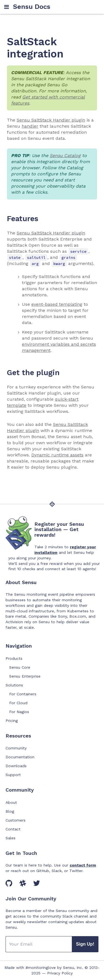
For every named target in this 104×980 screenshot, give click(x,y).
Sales (11, 838)
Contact (13, 829)
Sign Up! (85, 944)
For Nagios (19, 712)
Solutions (14, 685)
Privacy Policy (60, 973)
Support (13, 775)
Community (16, 748)
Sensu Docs (32, 7)
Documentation (20, 757)
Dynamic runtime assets (57, 455)
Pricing (12, 721)
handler (30, 126)
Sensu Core (20, 667)
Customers (16, 820)
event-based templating (57, 304)
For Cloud (18, 703)
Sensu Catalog (65, 156)
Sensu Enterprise (25, 676)
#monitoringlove (41, 968)
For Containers (23, 694)
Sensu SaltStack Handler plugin (51, 120)
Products (14, 658)
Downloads (16, 766)
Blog (10, 811)
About (11, 802)
